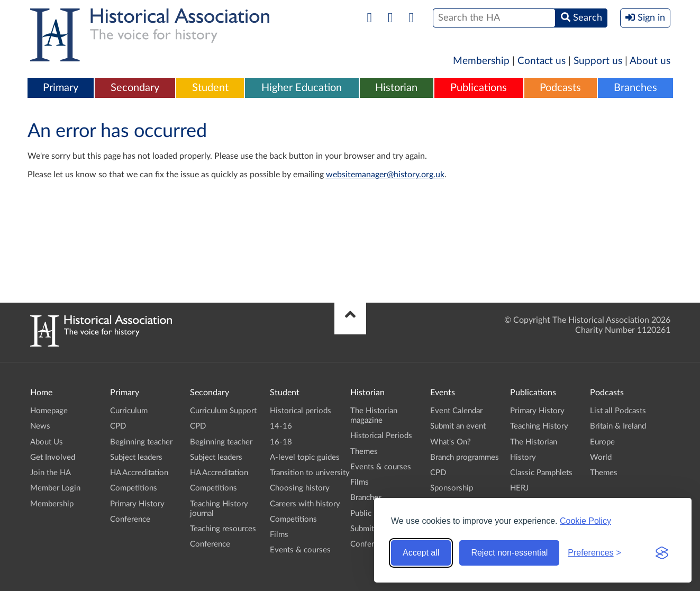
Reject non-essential (509, 553)
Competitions (134, 488)
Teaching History (539, 426)
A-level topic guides (305, 457)
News (40, 426)
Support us (598, 61)
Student (210, 88)
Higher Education (302, 88)
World (601, 457)
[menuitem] (61, 88)
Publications (479, 88)
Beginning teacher (141, 442)
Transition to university (310, 473)
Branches (635, 88)
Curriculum (129, 411)
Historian (396, 88)
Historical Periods (381, 436)
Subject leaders (136, 457)
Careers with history (305, 504)
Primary (61, 88)
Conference (130, 519)
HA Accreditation (139, 473)
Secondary (135, 88)
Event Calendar (456, 411)
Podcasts (560, 88)
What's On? (451, 442)
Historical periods (301, 411)
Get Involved (53, 457)
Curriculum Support (223, 411)
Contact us (542, 61)
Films (279, 535)
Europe (602, 442)
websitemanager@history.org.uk (385, 175)
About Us (47, 442)
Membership (481, 61)
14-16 (281, 426)
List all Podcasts (618, 411)
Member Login (55, 488)
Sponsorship (452, 488)
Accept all (421, 553)
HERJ (519, 488)
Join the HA (51, 473)
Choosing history (300, 488)
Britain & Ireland (618, 426)
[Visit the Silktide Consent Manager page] (662, 553)
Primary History (137, 504)
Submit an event (458, 426)
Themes (364, 452)
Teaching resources (223, 529)
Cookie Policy (585, 521)
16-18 (281, 442)
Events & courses (300, 550)
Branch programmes (465, 457)
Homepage (49, 411)
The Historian (534, 442)
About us (650, 61)
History (523, 457)
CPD (118, 426)
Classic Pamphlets (541, 473)
